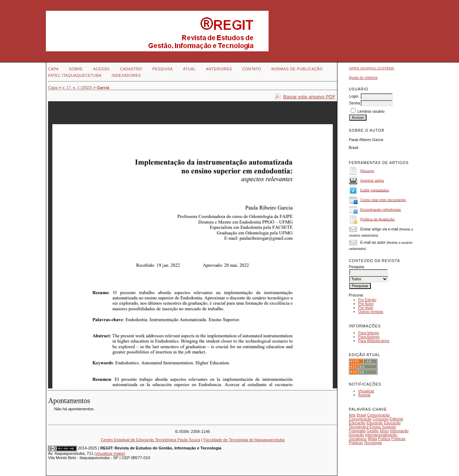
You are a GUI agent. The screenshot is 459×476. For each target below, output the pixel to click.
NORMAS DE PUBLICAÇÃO (297, 69)
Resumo (367, 171)
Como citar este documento (383, 200)
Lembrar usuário (371, 111)
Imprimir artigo (372, 180)
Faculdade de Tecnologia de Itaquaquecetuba (244, 440)
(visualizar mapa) (110, 453)
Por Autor (366, 304)
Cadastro (131, 69)
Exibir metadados (375, 190)
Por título (366, 308)
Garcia (103, 88)
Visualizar (366, 391)
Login (354, 96)
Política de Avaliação (378, 219)
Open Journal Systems (372, 68)
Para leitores (369, 333)
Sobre (76, 69)
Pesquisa (163, 69)
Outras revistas (371, 312)
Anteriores (219, 69)
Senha (355, 103)
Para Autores (369, 337)
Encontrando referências (381, 209)
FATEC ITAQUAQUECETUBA (75, 76)
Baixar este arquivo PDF (309, 97)
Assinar (365, 395)
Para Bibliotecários (374, 341)
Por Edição (367, 300)
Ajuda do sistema (363, 78)
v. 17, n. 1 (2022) (77, 88)
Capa (53, 69)
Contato (252, 69)
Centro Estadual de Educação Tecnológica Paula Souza (150, 440)
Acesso (101, 69)
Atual (190, 69)
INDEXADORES (126, 76)
